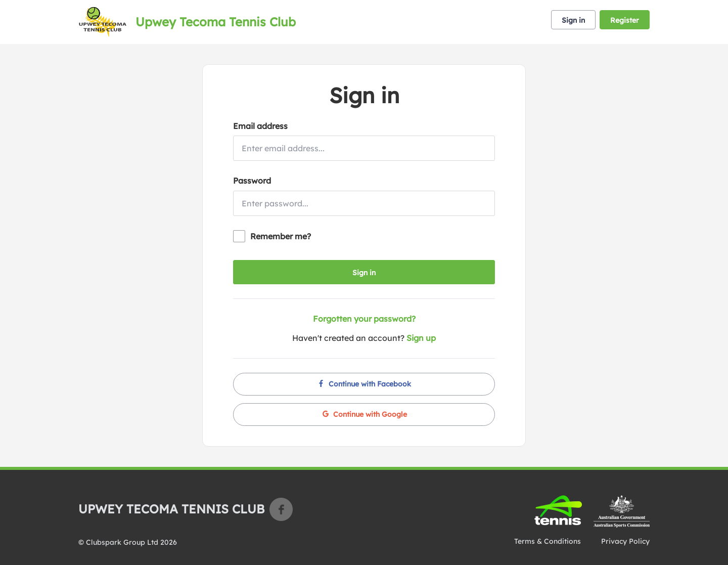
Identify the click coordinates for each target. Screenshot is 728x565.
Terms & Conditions (548, 541)
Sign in (573, 20)
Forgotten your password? (364, 319)
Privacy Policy (625, 541)
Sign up (421, 338)
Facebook (281, 509)
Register (625, 20)
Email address (260, 126)
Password (252, 181)
